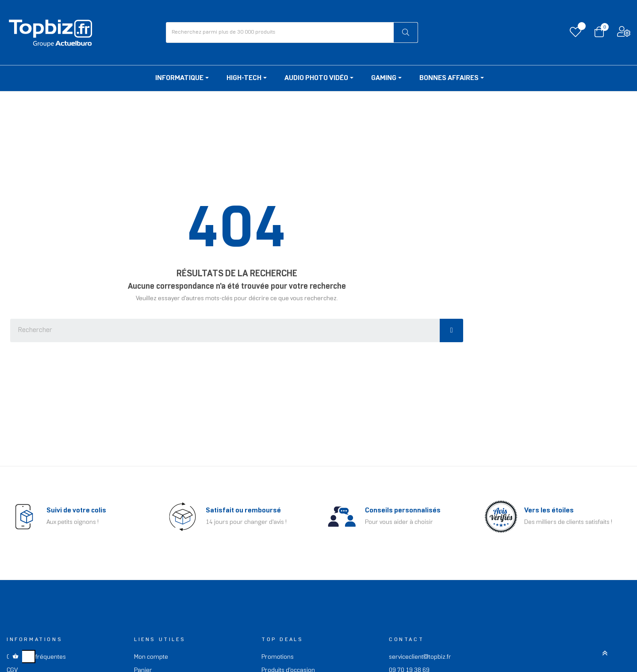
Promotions (278, 657)
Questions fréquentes (36, 657)
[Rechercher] (406, 32)
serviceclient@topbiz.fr (420, 657)
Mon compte (151, 657)
